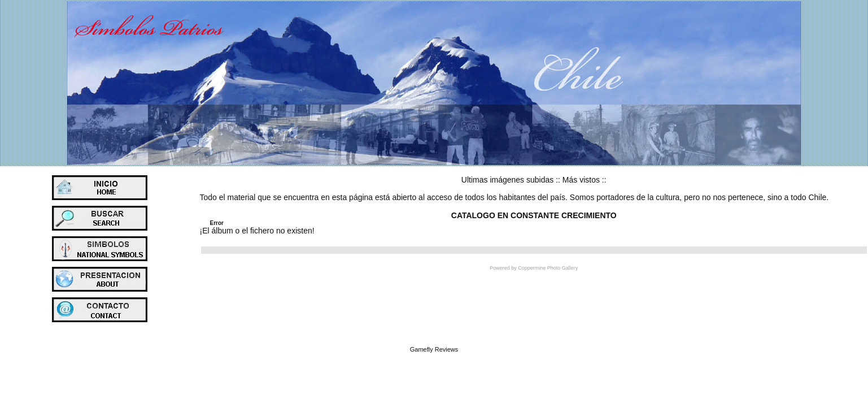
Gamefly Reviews (434, 349)
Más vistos (581, 180)
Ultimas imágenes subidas (507, 180)
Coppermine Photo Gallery (548, 268)
